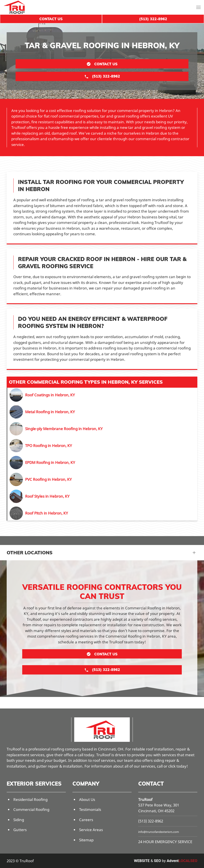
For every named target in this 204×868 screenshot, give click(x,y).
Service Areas (91, 830)
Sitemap (86, 840)
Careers (86, 820)
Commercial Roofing (31, 809)
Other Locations (30, 553)
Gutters (20, 830)
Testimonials (90, 809)
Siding (19, 820)
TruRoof (145, 799)
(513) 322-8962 (151, 821)
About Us (87, 799)
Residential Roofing (30, 799)
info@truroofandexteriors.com (159, 832)
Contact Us (51, 19)
